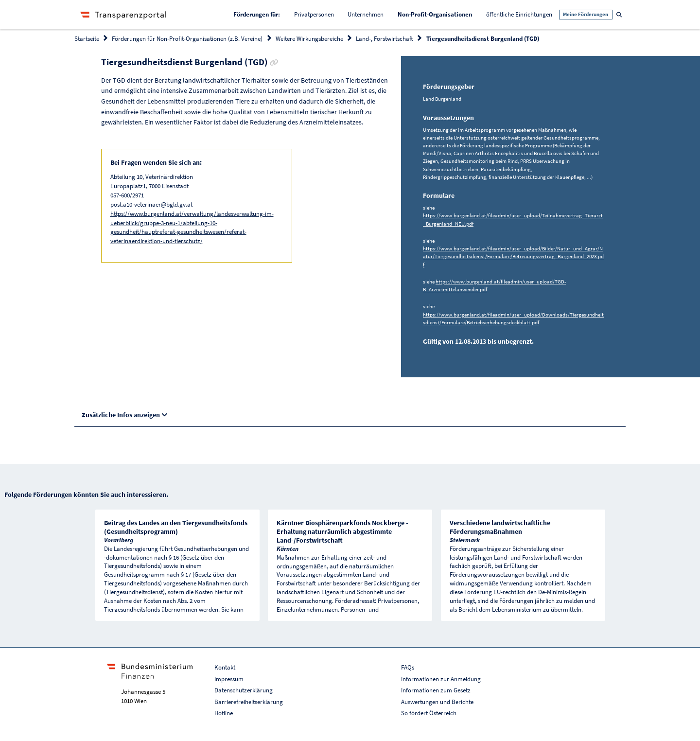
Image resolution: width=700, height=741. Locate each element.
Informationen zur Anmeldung (441, 679)
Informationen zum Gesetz (436, 690)
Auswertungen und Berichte (437, 702)
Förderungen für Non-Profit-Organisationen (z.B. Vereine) (187, 39)
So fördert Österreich (429, 713)
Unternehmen (366, 14)
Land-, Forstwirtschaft (385, 39)
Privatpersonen (314, 14)
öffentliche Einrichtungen (519, 14)
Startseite (87, 39)
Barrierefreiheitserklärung (249, 702)
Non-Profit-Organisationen (438, 14)
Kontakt (225, 667)
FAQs (408, 667)
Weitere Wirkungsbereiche (309, 39)
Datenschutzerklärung (244, 690)
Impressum (229, 679)
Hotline (224, 713)
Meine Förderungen (586, 14)
